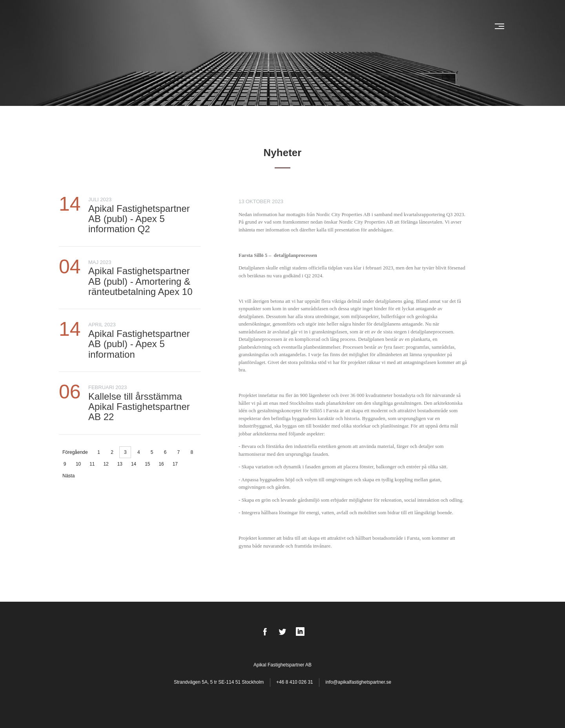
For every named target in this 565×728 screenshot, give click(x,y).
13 (120, 464)
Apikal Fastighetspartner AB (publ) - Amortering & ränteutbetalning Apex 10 (140, 281)
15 (147, 464)
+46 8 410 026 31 (295, 682)
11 (92, 464)
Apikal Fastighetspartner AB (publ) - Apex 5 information (139, 344)
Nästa (68, 476)
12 (106, 464)
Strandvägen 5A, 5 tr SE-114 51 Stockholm (220, 682)
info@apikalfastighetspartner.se (358, 682)
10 (78, 464)
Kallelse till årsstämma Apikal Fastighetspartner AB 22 (139, 407)
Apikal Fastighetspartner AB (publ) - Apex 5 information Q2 (139, 219)
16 (161, 464)
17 (175, 464)
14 (134, 464)
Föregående (75, 452)
